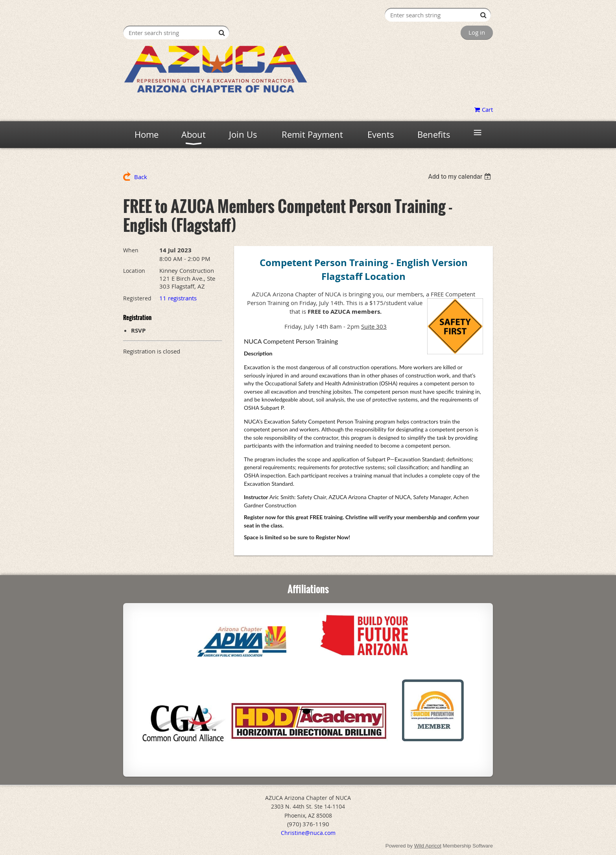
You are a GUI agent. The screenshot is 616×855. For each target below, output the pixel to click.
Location (134, 271)
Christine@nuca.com (308, 833)
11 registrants (178, 298)
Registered (137, 298)
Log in (477, 32)
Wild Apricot (428, 846)
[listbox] (460, 177)
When (131, 250)
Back (141, 177)
